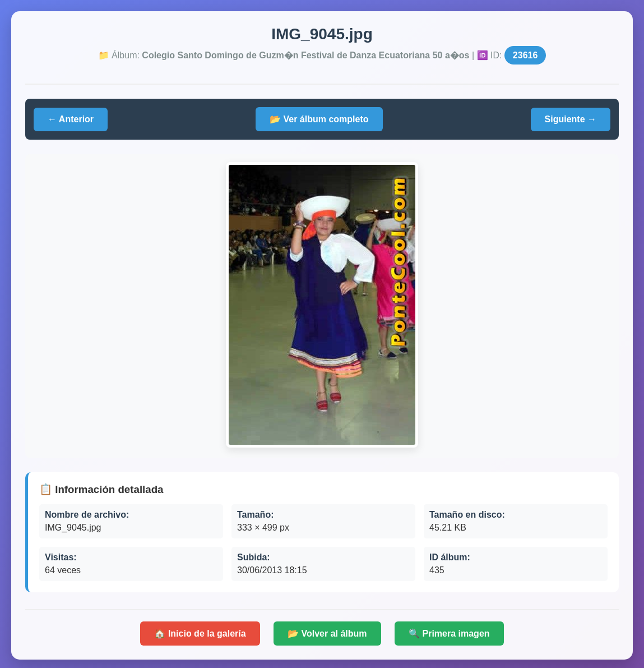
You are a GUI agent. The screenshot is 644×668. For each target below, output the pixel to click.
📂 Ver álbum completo (319, 119)
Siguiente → (571, 119)
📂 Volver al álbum (327, 634)
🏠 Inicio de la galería (200, 634)
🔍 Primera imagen (449, 634)
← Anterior (71, 119)
